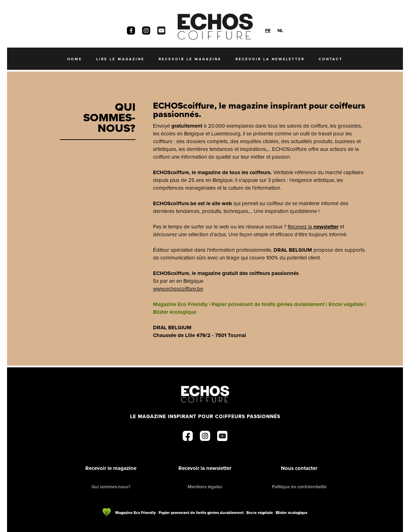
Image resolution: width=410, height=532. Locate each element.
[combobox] (268, 30)
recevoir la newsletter (270, 59)
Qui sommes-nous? (111, 487)
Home (75, 59)
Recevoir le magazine (111, 468)
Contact (331, 59)
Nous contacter (299, 468)
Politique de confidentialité (299, 487)
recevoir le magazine (190, 59)
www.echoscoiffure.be (178, 289)
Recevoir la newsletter (205, 468)
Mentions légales (205, 487)
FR (268, 30)
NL (280, 30)
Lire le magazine (120, 59)
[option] (280, 30)
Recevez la (313, 227)
